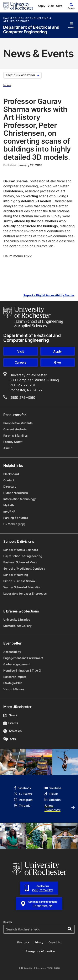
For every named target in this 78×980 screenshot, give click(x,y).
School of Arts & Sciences (21, 550)
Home (7, 85)
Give (59, 6)
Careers (21, 362)
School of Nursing (16, 575)
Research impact (15, 677)
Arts (9, 739)
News (10, 715)
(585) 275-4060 (22, 397)
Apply (41, 6)
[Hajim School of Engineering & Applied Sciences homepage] (33, 317)
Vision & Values (14, 689)
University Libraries (17, 619)
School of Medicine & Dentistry (24, 568)
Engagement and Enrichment (23, 658)
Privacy (39, 942)
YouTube (53, 788)
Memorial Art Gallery (17, 626)
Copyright (55, 942)
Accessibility (12, 652)
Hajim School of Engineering (23, 556)
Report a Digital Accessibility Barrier (49, 295)
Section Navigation (22, 75)
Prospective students (18, 423)
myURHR (9, 511)
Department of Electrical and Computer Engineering (31, 30)
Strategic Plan (13, 683)
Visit (51, 6)
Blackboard (11, 474)
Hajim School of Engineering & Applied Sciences (27, 20)
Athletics (12, 731)
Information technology (20, 499)
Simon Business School (19, 581)
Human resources (16, 493)
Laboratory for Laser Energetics (25, 593)
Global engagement (17, 664)
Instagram (23, 800)
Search (8, 922)
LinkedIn (53, 800)
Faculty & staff (13, 442)
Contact (9, 480)
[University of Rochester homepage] (18, 6)
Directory (10, 486)
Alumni (8, 448)
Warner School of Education (22, 587)
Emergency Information (40, 951)
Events (11, 723)
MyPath (9, 505)
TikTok (51, 794)
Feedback (23, 942)
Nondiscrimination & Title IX (22, 670)
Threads (22, 805)
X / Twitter (23, 794)
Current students (15, 429)
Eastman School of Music (21, 562)
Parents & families (15, 435)
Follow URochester (60, 808)
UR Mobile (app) (14, 524)
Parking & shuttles (16, 518)
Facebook (23, 788)
